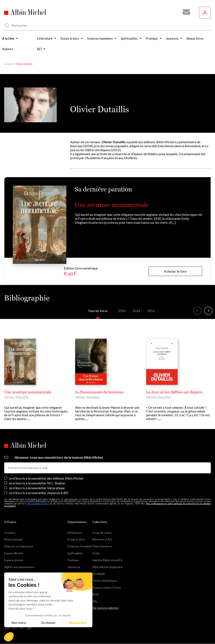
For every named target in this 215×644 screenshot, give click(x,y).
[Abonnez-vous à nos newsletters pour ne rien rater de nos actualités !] (185, 12)
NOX (96, 594)
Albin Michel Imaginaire (107, 567)
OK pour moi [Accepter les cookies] (78, 623)
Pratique (73, 560)
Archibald (99, 574)
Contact (10, 533)
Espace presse (14, 560)
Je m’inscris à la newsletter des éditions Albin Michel (46, 478)
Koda (96, 553)
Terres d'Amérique (105, 581)
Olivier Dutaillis (16, 397)
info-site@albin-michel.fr (38, 504)
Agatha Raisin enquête (107, 560)
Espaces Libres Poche (107, 587)
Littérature (75, 533)
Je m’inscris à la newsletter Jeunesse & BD (39, 493)
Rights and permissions (19, 567)
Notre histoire (13, 539)
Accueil (8, 64)
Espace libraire (14, 553)
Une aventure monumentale (112, 205)
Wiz (95, 601)
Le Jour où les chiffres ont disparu (174, 392)
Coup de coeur (102, 533)
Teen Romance (102, 546)
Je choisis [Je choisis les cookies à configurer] (48, 623)
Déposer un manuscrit (19, 546)
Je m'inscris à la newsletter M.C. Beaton (37, 483)
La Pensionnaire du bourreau (99, 392)
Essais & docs (76, 539)
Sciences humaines (80, 546)
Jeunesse (74, 567)
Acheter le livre (175, 271)
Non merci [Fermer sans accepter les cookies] (19, 623)
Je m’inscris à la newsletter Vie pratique (37, 488)
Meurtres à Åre (102, 539)
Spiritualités (75, 553)
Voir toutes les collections (106, 608)
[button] (9, 637)
